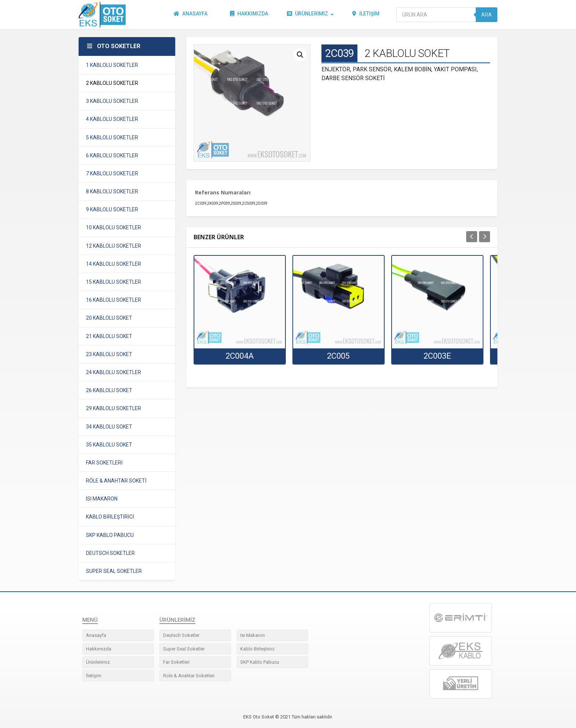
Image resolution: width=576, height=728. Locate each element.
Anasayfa (191, 15)
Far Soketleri (176, 662)
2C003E (437, 356)
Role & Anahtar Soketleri (189, 676)
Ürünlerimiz (308, 15)
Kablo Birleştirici (257, 649)
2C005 (338, 356)
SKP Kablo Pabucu (260, 662)
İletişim (366, 15)
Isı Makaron (253, 635)
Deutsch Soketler (181, 635)
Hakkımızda (249, 15)
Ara (487, 15)
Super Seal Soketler (184, 649)
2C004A (240, 356)
